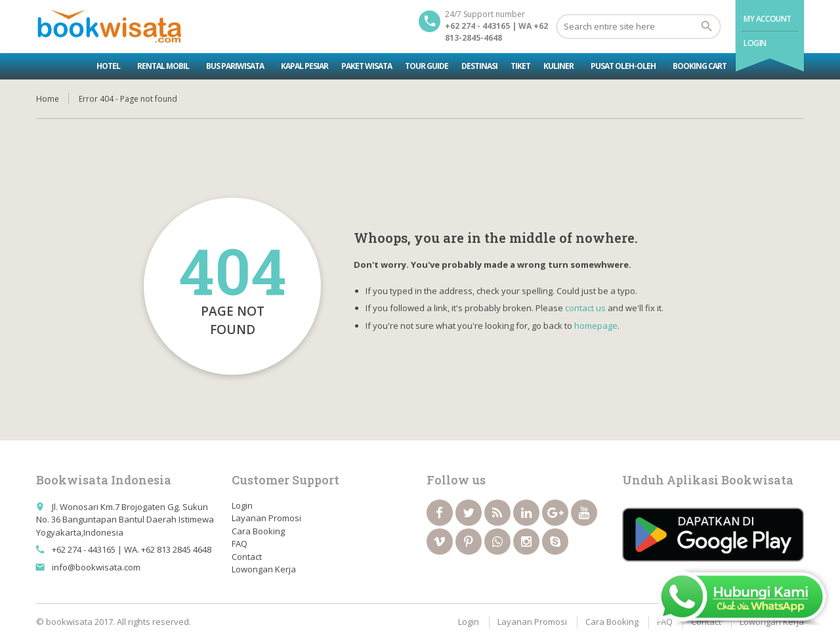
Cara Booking (258, 531)
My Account (767, 19)
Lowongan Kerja (264, 569)
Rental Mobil (163, 66)
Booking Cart (700, 66)
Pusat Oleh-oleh (623, 66)
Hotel (108, 66)
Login (755, 43)
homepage (596, 326)
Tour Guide (427, 66)
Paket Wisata (367, 66)
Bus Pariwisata (235, 66)
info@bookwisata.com (96, 567)
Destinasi (479, 66)
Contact (247, 557)
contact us (585, 308)
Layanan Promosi (266, 518)
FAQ (240, 544)
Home (48, 99)
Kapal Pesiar (304, 66)
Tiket (520, 66)
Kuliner (558, 66)
